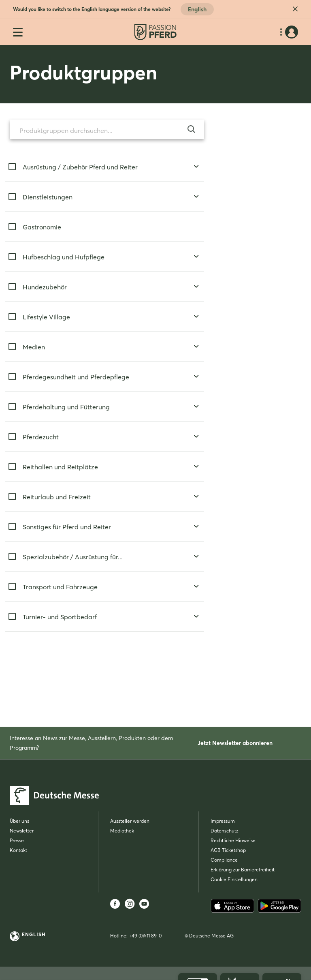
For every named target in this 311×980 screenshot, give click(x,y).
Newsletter (22, 831)
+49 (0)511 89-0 (145, 936)
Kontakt (18, 850)
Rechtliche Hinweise (233, 840)
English (197, 9)
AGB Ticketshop (228, 850)
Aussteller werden (130, 821)
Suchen (59, 657)
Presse (17, 840)
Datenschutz (225, 831)
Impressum (223, 821)
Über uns (19, 821)
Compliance (224, 860)
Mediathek (122, 831)
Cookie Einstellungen (234, 879)
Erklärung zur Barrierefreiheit (243, 870)
